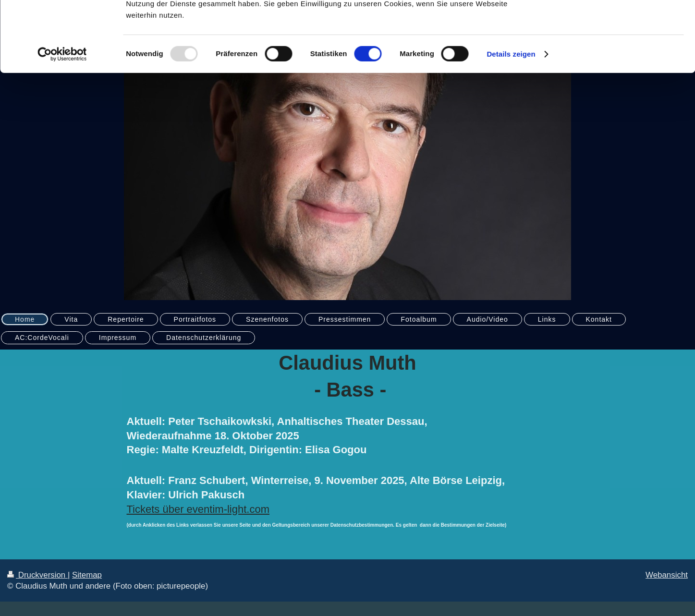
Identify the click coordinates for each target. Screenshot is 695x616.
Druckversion (37, 575)
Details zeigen (511, 120)
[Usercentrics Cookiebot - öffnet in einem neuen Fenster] (62, 120)
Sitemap (87, 575)
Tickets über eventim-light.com (198, 509)
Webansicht (667, 575)
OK (615, 24)
